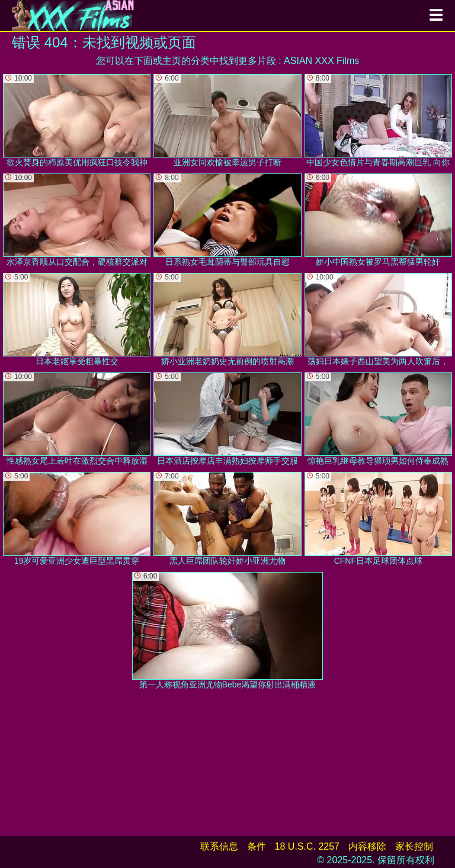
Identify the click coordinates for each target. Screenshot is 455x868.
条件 (257, 846)
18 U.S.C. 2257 (307, 846)
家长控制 (414, 846)
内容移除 (367, 846)
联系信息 (219, 846)
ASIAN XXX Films (321, 61)
